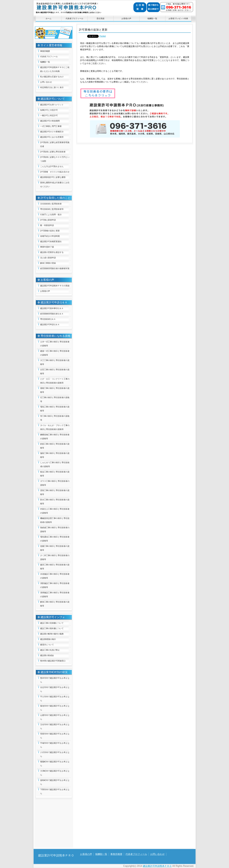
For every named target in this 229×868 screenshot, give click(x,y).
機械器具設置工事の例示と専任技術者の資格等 (55, 520)
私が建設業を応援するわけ (52, 77)
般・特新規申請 (47, 225)
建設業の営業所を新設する (52, 252)
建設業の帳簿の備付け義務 (52, 634)
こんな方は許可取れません (52, 166)
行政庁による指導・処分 (51, 215)
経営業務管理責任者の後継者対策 (55, 268)
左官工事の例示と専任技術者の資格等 (55, 372)
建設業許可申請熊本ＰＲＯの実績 (55, 286)
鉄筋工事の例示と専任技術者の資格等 (55, 446)
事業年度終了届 (47, 247)
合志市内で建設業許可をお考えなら (55, 689)
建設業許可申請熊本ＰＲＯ (78, 8)
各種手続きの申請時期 (50, 236)
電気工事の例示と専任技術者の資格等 (55, 409)
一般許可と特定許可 (49, 115)
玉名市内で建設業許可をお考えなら (55, 726)
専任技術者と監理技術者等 (52, 209)
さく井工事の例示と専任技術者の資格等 (55, 557)
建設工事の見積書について (52, 623)
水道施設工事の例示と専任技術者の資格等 (55, 576)
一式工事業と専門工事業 (51, 126)
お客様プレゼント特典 (178, 19)
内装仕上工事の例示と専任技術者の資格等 (55, 511)
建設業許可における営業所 (52, 137)
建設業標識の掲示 (48, 639)
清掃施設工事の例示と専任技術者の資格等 (55, 595)
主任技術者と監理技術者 (51, 204)
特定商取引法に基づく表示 (52, 87)
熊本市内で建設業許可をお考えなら (55, 680)
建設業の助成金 (47, 655)
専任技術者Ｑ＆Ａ (48, 319)
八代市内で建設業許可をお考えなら (55, 754)
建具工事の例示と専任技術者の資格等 (55, 567)
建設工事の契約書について (52, 628)
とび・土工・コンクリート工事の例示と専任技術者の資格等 (55, 381)
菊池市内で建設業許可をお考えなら (55, 708)
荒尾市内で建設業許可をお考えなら (55, 736)
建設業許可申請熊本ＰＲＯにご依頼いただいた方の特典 (55, 69)
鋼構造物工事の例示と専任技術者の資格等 (55, 437)
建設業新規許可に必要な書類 (53, 177)
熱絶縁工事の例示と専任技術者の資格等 (55, 530)
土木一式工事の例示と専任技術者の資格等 (55, 344)
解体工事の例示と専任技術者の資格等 (55, 604)
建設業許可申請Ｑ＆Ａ (50, 325)
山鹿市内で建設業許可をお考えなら (55, 717)
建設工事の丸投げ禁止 (50, 650)
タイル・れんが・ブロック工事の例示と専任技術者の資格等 (55, 427)
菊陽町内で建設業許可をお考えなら (55, 764)
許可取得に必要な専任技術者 (53, 152)
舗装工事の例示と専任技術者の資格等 (55, 455)
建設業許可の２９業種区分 (52, 132)
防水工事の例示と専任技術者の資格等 (55, 502)
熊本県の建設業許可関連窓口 (53, 661)
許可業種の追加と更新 (50, 231)
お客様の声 (126, 19)
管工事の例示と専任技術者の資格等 (55, 418)
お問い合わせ (46, 82)
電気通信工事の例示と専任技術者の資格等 (55, 539)
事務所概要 (45, 51)
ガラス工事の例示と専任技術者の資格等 (55, 483)
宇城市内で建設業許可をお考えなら (55, 745)
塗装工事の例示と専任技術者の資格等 (55, 492)
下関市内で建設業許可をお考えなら (55, 791)
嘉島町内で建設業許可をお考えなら (55, 782)
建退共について (47, 645)
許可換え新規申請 (48, 220)
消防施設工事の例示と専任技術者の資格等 (55, 585)
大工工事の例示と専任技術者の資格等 (55, 362)
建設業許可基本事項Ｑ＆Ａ (52, 308)
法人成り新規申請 (48, 258)
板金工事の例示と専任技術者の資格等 (55, 474)
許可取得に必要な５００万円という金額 (55, 159)
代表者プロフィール (74, 19)
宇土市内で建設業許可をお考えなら (55, 699)
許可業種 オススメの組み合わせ (55, 172)
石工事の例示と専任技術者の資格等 (55, 399)
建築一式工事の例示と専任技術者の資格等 (55, 353)
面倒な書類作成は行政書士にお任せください (55, 185)
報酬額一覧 (152, 19)
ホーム (49, 19)
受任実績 (100, 19)
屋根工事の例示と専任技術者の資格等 (55, 390)
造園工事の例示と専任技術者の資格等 (55, 548)
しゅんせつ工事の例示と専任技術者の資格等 (55, 464)
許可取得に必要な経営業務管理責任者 (55, 144)
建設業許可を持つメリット (52, 105)
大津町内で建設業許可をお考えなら (55, 773)
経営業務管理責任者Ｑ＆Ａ (52, 314)
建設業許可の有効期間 (50, 121)
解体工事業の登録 (48, 263)
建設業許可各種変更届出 (51, 242)
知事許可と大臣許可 (49, 110)
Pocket (103, 36)
